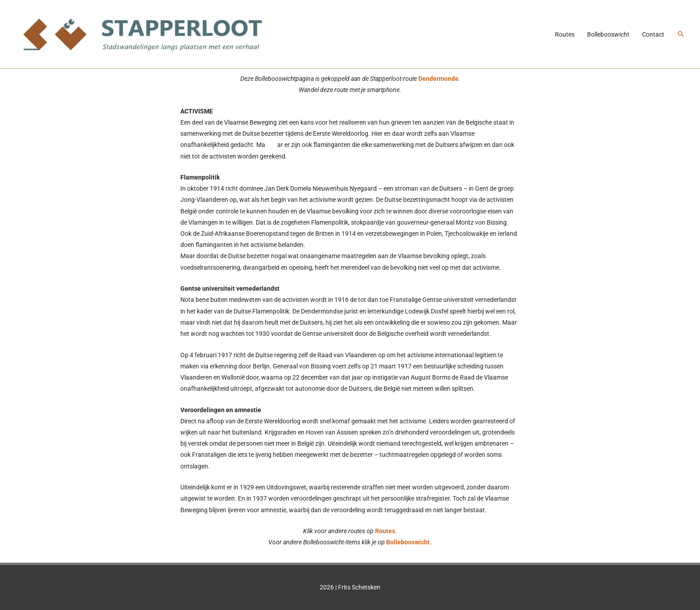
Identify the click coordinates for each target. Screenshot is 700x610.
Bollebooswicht (608, 34)
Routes (565, 34)
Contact (653, 34)
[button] (681, 34)
